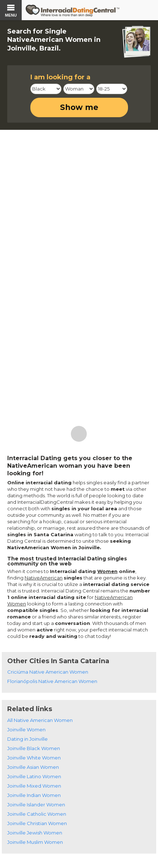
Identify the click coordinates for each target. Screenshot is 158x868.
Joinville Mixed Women (34, 786)
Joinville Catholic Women (37, 814)
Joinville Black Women (34, 748)
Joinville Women (26, 730)
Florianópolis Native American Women (52, 681)
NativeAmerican (44, 578)
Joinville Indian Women (34, 795)
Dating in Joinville (27, 739)
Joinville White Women (34, 758)
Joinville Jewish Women (35, 833)
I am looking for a (60, 77)
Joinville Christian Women (37, 823)
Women (107, 571)
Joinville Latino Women (34, 776)
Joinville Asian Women (33, 767)
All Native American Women (40, 720)
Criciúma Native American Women (48, 672)
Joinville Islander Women (36, 805)
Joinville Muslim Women (35, 842)
